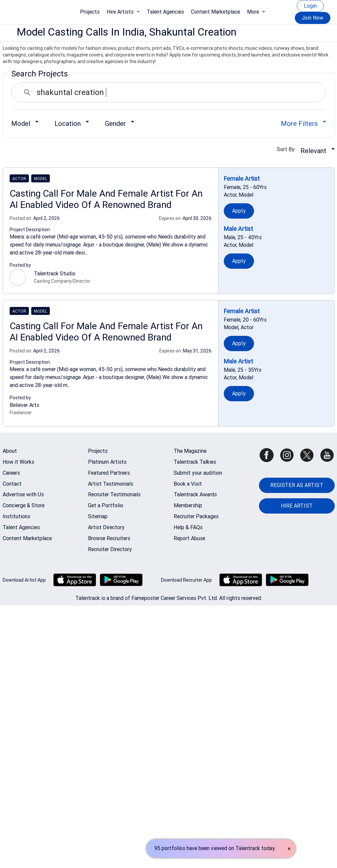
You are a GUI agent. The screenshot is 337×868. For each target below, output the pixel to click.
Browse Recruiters (109, 538)
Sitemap (98, 516)
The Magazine (190, 451)
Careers (11, 473)
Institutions (16, 516)
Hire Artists (123, 12)
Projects (90, 12)
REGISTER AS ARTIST (297, 485)
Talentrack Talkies (195, 462)
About (10, 451)
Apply (239, 211)
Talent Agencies (165, 12)
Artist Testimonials (111, 484)
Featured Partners (109, 473)
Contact (12, 484)
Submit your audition (198, 473)
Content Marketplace (215, 12)
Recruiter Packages (196, 516)
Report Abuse (189, 538)
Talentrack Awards (195, 494)
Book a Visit (188, 484)
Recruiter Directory (110, 549)
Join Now (313, 18)
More (256, 12)
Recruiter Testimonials (114, 494)
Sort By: (288, 149)
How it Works (18, 462)
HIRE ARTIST (297, 506)
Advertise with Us (23, 494)
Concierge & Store (24, 505)
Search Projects (40, 74)
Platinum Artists (107, 462)
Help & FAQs (188, 527)
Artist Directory (106, 527)
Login (310, 6)
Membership (188, 505)
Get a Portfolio (106, 505)
